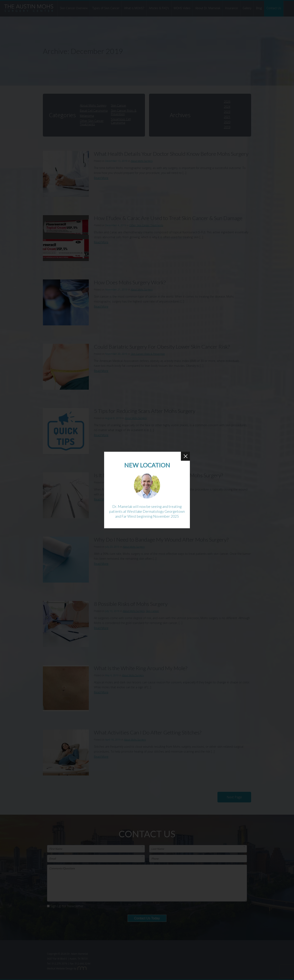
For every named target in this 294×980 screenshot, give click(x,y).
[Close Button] (185, 456)
